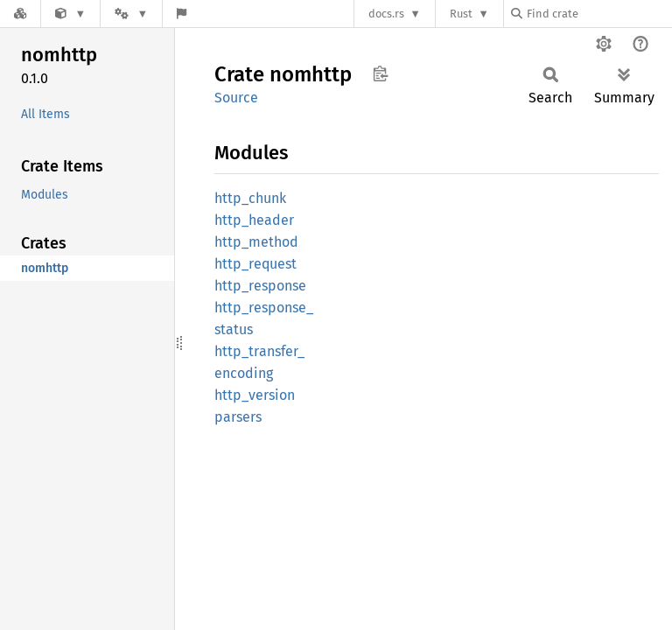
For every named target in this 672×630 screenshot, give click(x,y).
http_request (255, 264)
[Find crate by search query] (598, 14)
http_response (260, 286)
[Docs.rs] (20, 14)
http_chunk (250, 198)
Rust (461, 14)
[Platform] (131, 14)
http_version (255, 395)
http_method (256, 242)
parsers (238, 417)
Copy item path (380, 73)
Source (236, 98)
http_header (254, 220)
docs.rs (386, 14)
